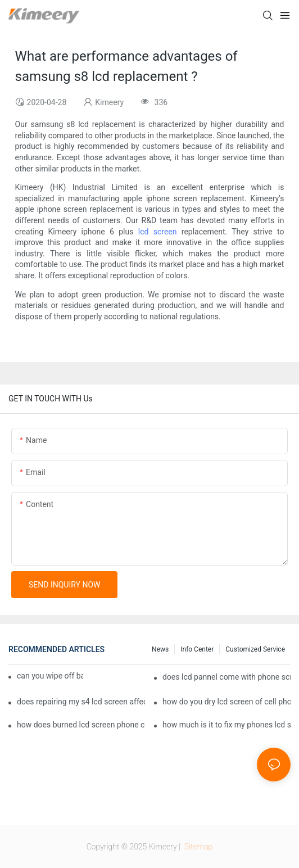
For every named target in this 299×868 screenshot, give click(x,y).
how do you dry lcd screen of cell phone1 (226, 702)
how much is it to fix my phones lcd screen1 (226, 725)
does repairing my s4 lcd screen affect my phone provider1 (81, 702)
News (160, 649)
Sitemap (197, 847)
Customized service (255, 649)
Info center (197, 649)
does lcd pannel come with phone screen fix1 (226, 677)
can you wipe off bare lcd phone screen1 (50, 676)
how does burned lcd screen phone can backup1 (81, 725)
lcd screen (158, 232)
